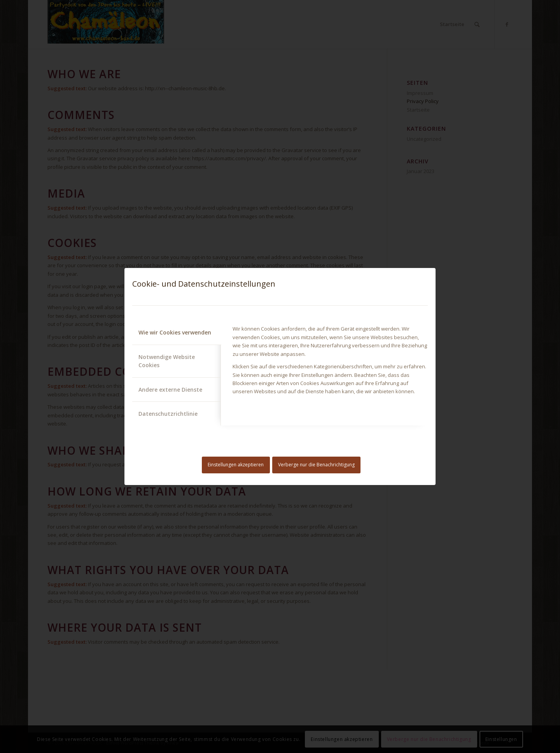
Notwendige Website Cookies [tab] (167, 361)
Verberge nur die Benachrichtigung (316, 465)
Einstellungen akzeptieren (236, 465)
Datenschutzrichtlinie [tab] (168, 414)
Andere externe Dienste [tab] (170, 390)
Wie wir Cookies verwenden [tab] (175, 332)
